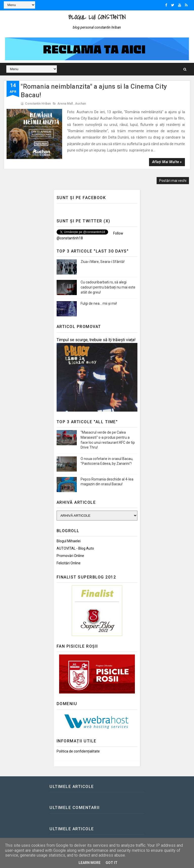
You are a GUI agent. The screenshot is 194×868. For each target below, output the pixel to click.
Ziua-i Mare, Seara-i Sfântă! (103, 262)
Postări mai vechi (173, 181)
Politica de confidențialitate (78, 751)
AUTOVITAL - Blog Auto (75, 548)
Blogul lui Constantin (97, 17)
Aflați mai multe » (167, 162)
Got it (112, 863)
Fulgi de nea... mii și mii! (99, 303)
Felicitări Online (69, 563)
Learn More (90, 863)
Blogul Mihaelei (69, 541)
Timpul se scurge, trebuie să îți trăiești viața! (96, 340)
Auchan (80, 104)
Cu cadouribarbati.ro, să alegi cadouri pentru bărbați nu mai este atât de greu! (108, 287)
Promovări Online (70, 556)
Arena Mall (65, 104)
